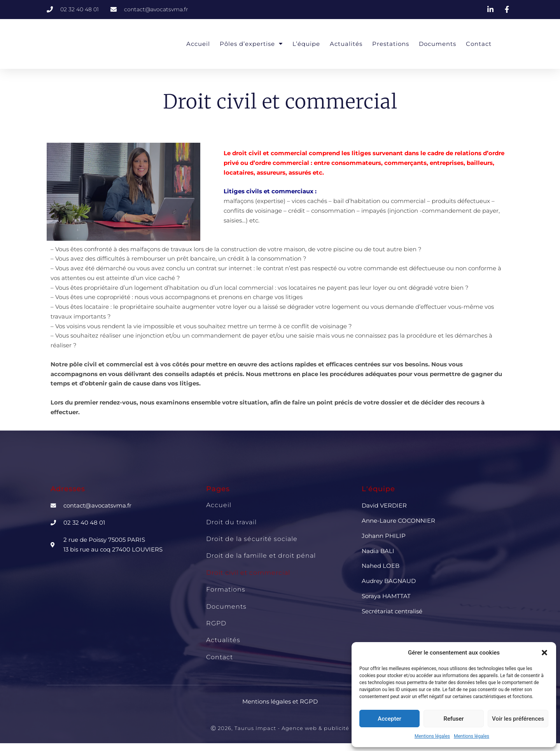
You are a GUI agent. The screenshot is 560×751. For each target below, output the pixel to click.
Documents (437, 44)
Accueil (198, 44)
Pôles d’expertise (251, 44)
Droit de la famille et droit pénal (261, 556)
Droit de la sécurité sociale (252, 539)
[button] (544, 653)
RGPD (216, 623)
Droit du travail (231, 522)
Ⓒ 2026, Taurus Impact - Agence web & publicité (280, 728)
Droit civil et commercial (248, 573)
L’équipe (306, 44)
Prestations (391, 44)
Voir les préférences (518, 719)
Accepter (389, 719)
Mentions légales (432, 736)
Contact (479, 44)
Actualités (346, 44)
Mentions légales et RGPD (280, 701)
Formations (226, 589)
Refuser (453, 719)
